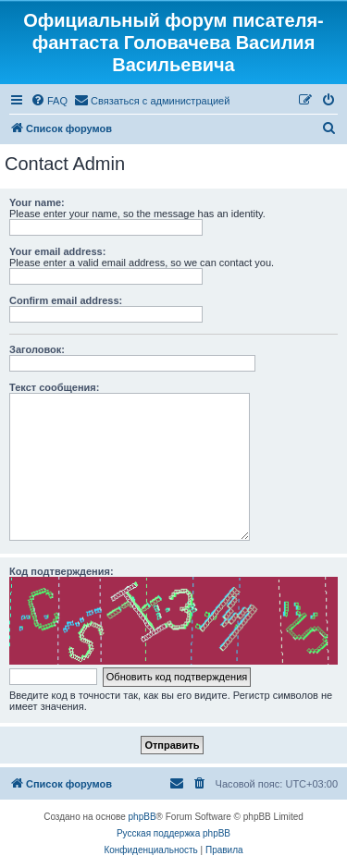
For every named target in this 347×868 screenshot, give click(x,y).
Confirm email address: (66, 300)
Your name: (37, 202)
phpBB (143, 817)
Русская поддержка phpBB (173, 833)
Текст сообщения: (54, 387)
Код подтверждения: (62, 571)
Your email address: (57, 251)
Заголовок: (37, 349)
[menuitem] (49, 101)
